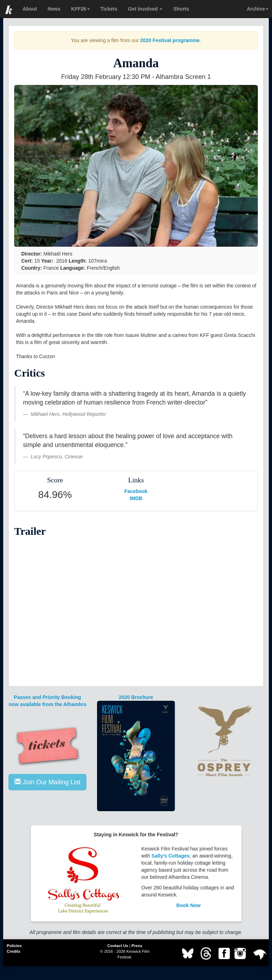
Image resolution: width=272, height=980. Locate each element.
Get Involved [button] (146, 9)
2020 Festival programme (170, 40)
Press (137, 946)
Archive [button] (258, 9)
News (54, 9)
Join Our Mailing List (47, 782)
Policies (14, 946)
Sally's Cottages (171, 856)
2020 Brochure (136, 697)
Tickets (109, 9)
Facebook (136, 491)
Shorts (181, 9)
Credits (14, 951)
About (30, 9)
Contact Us (118, 946)
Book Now (188, 905)
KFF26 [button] (81, 9)
